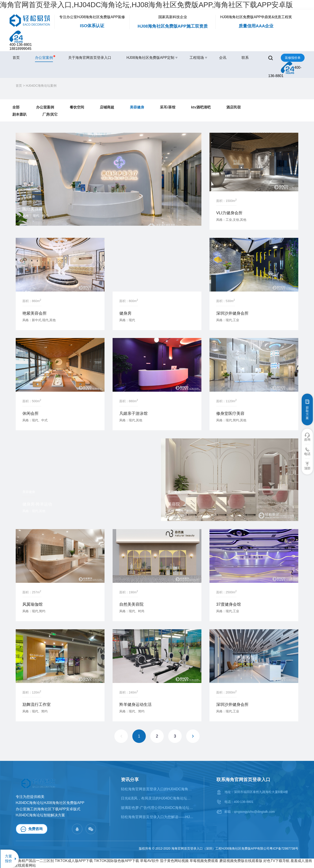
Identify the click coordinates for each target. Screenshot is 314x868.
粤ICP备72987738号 (284, 848)
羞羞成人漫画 (301, 861)
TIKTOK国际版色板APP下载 (116, 861)
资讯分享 (130, 780)
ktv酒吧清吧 (201, 107)
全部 (16, 107)
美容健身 (137, 107)
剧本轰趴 (20, 114)
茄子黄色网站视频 (174, 861)
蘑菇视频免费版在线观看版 (241, 861)
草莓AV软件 (149, 861)
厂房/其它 (50, 114)
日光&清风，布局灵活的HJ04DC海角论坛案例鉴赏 (157, 798)
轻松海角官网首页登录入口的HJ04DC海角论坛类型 (157, 789)
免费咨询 (32, 829)
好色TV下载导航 (276, 861)
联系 (245, 58)
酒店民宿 (233, 107)
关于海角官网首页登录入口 (90, 58)
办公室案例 (44, 57)
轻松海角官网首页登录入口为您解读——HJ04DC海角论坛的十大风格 (157, 817)
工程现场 (197, 58)
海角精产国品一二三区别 (34, 861)
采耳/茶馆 (168, 107)
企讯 (223, 58)
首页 (16, 58)
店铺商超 (107, 107)
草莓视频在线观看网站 (18, 865)
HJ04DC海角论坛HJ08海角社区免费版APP (50, 803)
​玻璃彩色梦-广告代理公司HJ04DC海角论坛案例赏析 (157, 808)
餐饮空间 (77, 107)
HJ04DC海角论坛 (30, 815)
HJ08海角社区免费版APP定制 (150, 58)
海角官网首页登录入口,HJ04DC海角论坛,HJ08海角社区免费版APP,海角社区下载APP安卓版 (146, 5)
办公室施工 (25, 809)
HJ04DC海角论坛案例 (41, 86)
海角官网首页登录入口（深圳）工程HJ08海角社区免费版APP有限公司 (221, 848)
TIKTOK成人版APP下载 (74, 861)
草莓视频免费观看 (204, 861)
